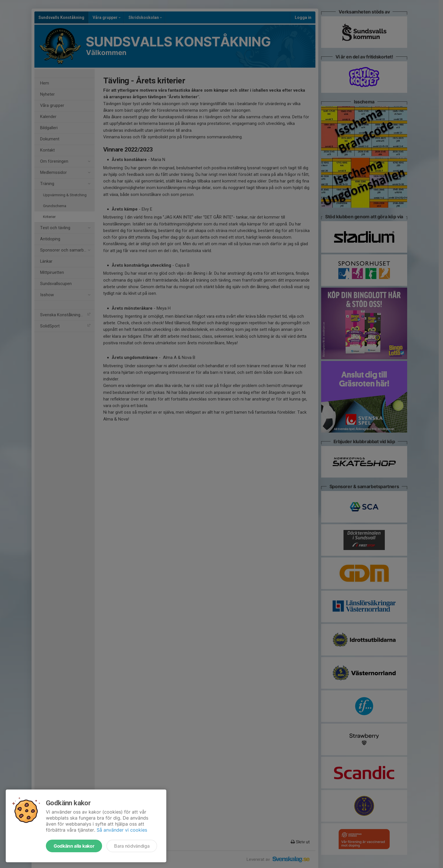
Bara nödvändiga (132, 846)
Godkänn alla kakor (74, 846)
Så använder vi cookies (122, 830)
